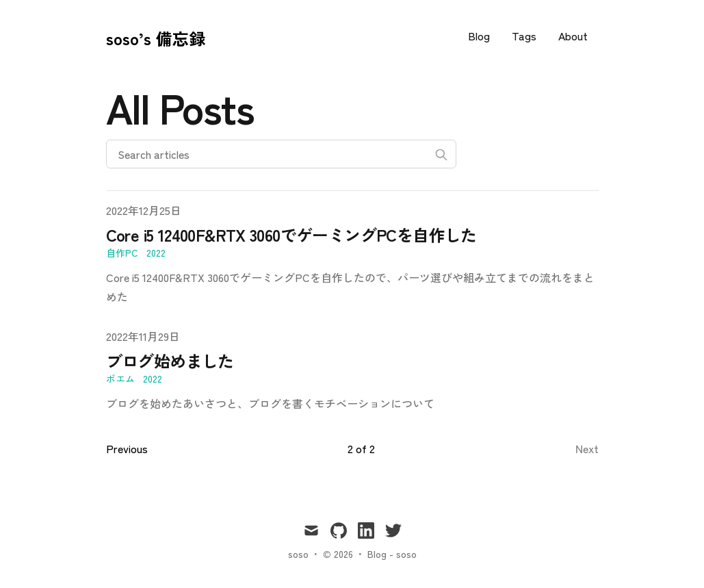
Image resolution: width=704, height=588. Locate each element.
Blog (485, 35)
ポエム (120, 378)
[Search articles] (281, 154)
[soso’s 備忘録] (153, 36)
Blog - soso (389, 553)
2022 (155, 252)
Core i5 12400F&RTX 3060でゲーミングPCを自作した (298, 235)
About (574, 35)
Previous (125, 448)
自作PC (121, 252)
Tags (528, 35)
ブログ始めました (172, 361)
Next (587, 448)
